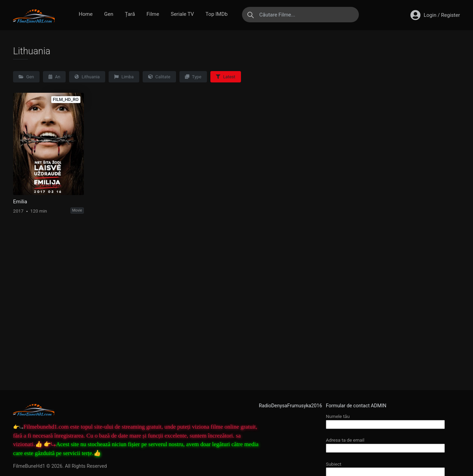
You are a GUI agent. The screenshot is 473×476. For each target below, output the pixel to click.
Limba (124, 77)
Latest (226, 77)
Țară (130, 14)
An (54, 77)
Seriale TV (182, 14)
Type (193, 77)
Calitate (159, 77)
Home (86, 14)
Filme (153, 14)
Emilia (20, 202)
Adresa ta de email (385, 444)
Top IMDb (217, 14)
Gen (109, 14)
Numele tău (385, 420)
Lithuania (87, 77)
